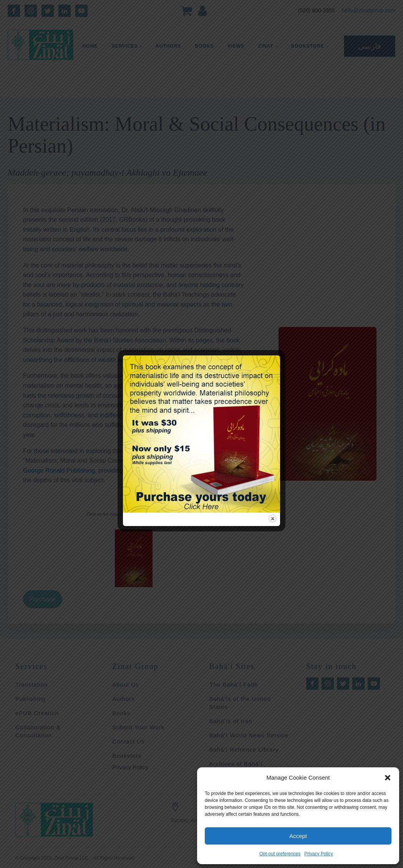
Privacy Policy (319, 854)
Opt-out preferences (280, 854)
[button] (388, 778)
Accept (298, 836)
